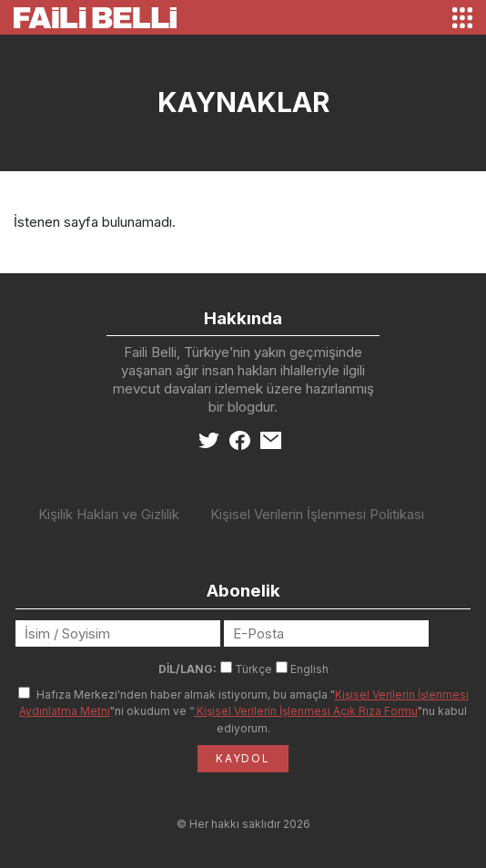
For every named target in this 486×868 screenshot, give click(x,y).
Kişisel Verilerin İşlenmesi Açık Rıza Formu (306, 711)
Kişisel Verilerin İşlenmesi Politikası (317, 514)
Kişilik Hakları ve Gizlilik (109, 514)
